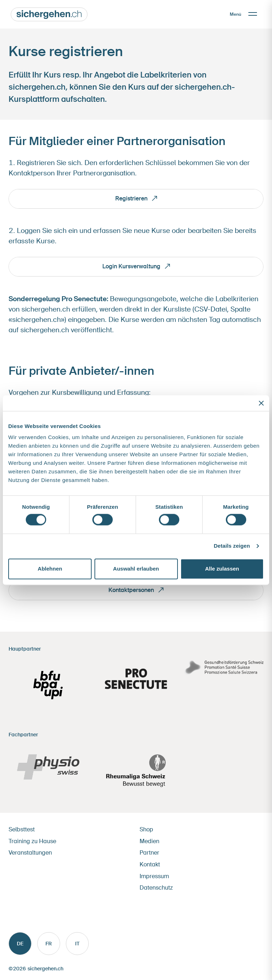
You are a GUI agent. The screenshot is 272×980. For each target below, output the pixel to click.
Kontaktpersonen (131, 590)
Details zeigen (232, 546)
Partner (149, 853)
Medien (149, 841)
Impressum (154, 876)
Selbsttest (22, 829)
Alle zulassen (222, 569)
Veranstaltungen (30, 853)
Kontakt (150, 864)
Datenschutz (156, 888)
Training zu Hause (32, 841)
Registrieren (131, 198)
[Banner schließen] (261, 403)
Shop (146, 829)
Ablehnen (50, 569)
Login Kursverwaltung (131, 266)
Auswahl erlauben (136, 569)
